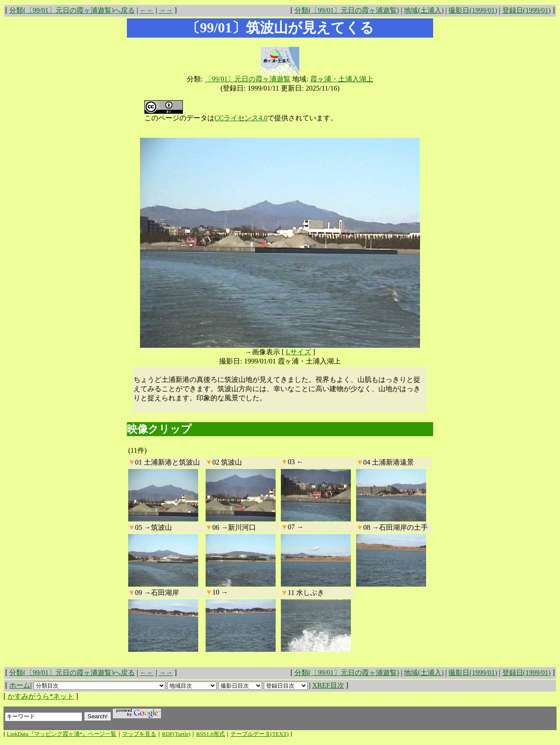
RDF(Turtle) (176, 734)
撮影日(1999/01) (473, 10)
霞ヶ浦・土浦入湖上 (342, 79)
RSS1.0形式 (210, 734)
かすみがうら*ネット (41, 696)
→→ (166, 10)
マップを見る (139, 734)
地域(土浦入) (424, 10)
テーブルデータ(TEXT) (260, 734)
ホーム (20, 685)
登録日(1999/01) (527, 10)
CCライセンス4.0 (241, 118)
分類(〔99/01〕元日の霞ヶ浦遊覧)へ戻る (72, 10)
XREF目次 (328, 685)
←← (147, 10)
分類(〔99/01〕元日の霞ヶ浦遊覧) (347, 10)
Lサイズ (298, 352)
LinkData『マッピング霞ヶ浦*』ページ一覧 (62, 734)
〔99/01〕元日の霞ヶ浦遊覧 (248, 79)
